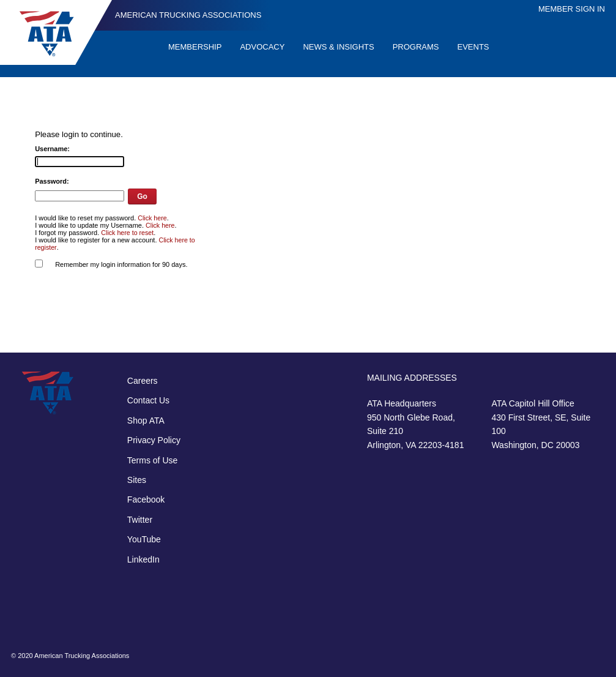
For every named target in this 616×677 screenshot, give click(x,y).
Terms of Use (152, 460)
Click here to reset (127, 233)
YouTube (144, 539)
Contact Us (148, 400)
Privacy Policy (154, 440)
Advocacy (262, 47)
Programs (416, 47)
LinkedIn (143, 559)
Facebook (146, 499)
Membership (195, 47)
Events (473, 47)
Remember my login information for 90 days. (121, 264)
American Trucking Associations (188, 15)
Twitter (140, 520)
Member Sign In (572, 9)
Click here (152, 218)
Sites (137, 480)
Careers (143, 381)
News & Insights (338, 47)
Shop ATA (146, 421)
